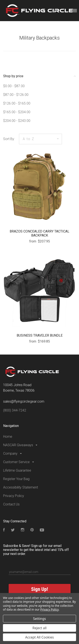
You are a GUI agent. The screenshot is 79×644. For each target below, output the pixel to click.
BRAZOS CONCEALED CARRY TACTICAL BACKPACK (39, 233)
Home (8, 437)
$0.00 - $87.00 (14, 86)
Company (13, 453)
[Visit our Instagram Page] (23, 530)
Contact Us (11, 504)
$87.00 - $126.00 (16, 95)
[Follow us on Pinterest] (32, 530)
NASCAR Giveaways (21, 445)
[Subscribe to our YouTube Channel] (42, 530)
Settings (39, 619)
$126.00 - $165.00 (17, 103)
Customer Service (19, 462)
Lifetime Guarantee (17, 470)
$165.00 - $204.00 (17, 112)
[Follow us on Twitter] (13, 530)
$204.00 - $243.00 (17, 121)
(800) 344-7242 (15, 410)
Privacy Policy (14, 496)
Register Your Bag (16, 479)
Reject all (39, 628)
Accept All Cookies (40, 637)
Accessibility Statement (21, 487)
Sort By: (9, 139)
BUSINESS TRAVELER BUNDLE (40, 335)
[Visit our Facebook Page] (4, 530)
